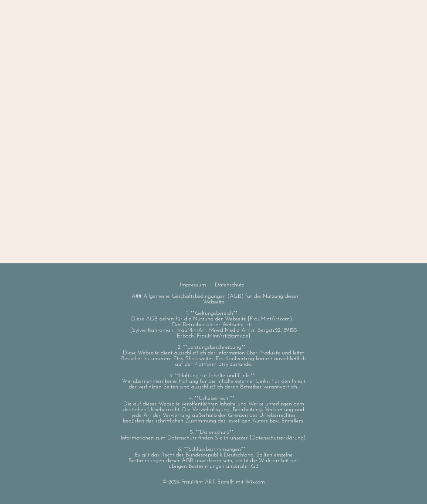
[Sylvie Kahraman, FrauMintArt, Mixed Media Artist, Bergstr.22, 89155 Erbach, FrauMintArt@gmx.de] (214, 333)
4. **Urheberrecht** (213, 398)
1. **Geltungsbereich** (213, 313)
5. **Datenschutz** (213, 432)
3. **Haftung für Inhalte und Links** (214, 376)
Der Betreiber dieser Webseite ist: (213, 325)
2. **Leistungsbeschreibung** (213, 347)
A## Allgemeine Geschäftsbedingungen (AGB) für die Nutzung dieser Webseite (215, 299)
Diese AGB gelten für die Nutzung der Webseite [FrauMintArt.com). (214, 319)
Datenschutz (229, 285)
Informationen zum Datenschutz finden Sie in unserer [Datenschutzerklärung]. (213, 438)
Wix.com (255, 482)
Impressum (193, 285)
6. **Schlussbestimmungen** (213, 449)
